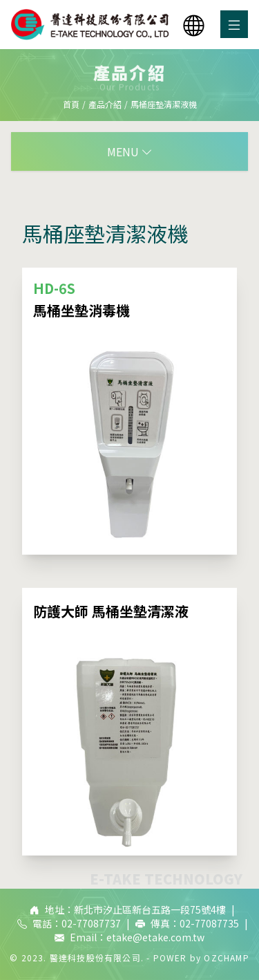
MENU (130, 151)
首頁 (71, 104)
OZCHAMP (226, 958)
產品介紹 (105, 104)
